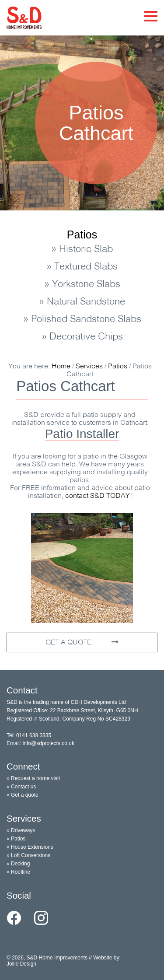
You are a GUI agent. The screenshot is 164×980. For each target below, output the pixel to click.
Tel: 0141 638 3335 (29, 735)
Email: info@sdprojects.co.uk (40, 743)
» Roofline (18, 872)
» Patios (16, 839)
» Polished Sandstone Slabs (82, 320)
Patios (82, 234)
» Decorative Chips (82, 337)
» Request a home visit (33, 778)
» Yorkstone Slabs (82, 285)
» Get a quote (23, 795)
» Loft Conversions (28, 855)
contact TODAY (98, 496)
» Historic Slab (82, 250)
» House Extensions (30, 847)
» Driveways (21, 830)
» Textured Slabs (82, 267)
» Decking (18, 864)
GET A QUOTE (82, 642)
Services (89, 367)
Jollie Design (21, 964)
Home (61, 367)
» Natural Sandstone (82, 302)
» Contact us (21, 787)
